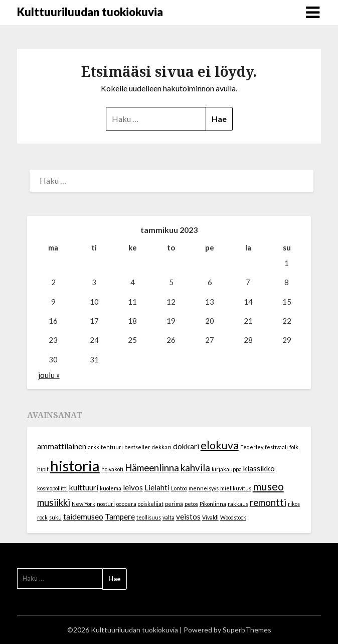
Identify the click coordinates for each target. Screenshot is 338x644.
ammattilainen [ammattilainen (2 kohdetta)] (62, 446)
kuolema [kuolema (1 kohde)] (111, 488)
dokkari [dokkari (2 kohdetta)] (186, 446)
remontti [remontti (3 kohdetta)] (268, 502)
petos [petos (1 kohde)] (191, 504)
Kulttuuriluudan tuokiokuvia (90, 12)
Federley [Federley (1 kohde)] (252, 447)
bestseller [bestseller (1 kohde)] (137, 447)
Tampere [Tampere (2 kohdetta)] (120, 517)
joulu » (49, 375)
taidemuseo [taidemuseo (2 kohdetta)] (83, 517)
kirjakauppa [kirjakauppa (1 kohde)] (227, 469)
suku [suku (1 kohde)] (55, 517)
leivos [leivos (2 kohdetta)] (133, 487)
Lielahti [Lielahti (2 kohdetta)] (157, 487)
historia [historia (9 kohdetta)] (75, 466)
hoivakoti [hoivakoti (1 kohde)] (112, 469)
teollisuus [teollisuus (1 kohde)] (149, 517)
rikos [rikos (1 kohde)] (294, 504)
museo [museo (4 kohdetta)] (268, 486)
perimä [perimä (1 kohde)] (174, 504)
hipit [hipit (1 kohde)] (43, 469)
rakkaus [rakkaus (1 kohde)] (238, 504)
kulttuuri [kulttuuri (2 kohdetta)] (84, 487)
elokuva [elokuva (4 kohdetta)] (220, 445)
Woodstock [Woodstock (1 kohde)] (233, 517)
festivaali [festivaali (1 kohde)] (276, 447)
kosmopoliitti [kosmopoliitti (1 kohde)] (52, 488)
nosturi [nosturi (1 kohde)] (106, 504)
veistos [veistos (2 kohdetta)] (188, 517)
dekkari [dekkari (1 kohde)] (162, 447)
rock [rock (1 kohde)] (42, 517)
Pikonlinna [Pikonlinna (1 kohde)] (213, 504)
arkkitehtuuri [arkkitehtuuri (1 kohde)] (105, 447)
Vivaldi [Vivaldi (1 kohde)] (210, 517)
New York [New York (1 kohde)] (83, 504)
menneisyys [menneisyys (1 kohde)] (204, 488)
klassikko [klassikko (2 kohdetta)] (259, 468)
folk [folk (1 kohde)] (294, 447)
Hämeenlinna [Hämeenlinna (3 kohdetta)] (152, 468)
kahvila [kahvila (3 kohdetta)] (195, 468)
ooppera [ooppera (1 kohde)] (126, 504)
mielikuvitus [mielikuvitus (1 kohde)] (236, 488)
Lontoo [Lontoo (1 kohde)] (179, 488)
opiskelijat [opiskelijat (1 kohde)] (151, 504)
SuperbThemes (247, 630)
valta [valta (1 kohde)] (168, 517)
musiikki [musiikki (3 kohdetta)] (54, 502)
